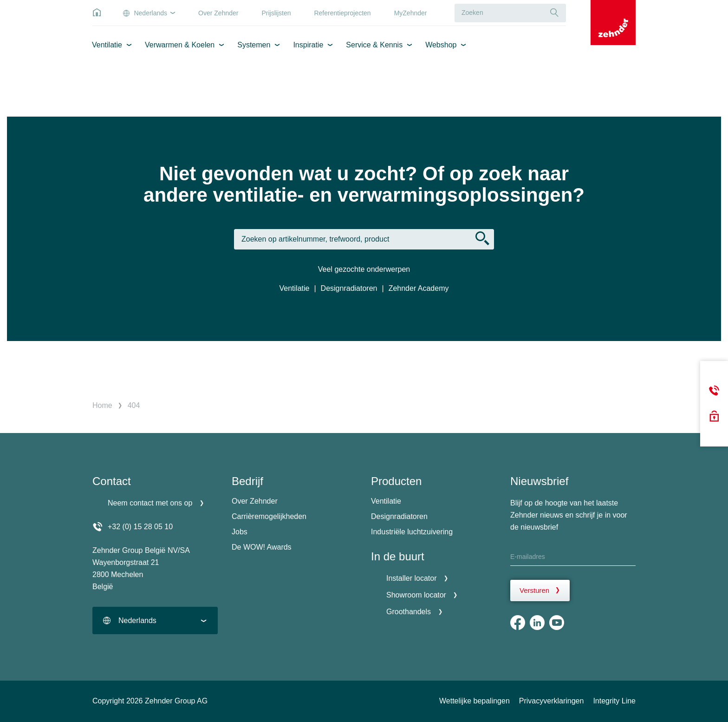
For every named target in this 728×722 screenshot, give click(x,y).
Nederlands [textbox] (137, 620)
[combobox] (155, 620)
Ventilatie (107, 45)
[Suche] (554, 13)
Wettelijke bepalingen (474, 701)
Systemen (254, 45)
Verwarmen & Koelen (180, 45)
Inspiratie (308, 45)
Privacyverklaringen (552, 701)
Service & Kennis (374, 45)
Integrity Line (614, 701)
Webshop (441, 45)
